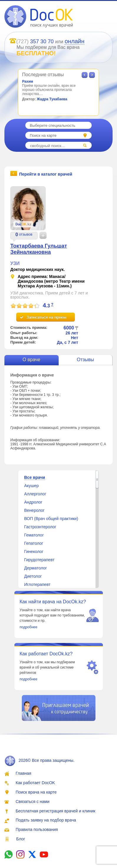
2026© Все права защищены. (39, 760)
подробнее (29, 627)
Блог (21, 839)
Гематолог (34, 535)
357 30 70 (42, 41)
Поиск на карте (43, 135)
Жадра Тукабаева (52, 99)
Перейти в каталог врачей (46, 174)
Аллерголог (35, 494)
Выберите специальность (52, 125)
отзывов (25, 234)
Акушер (31, 486)
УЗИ (15, 263)
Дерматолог (36, 568)
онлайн (74, 41)
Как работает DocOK (35, 783)
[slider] (25, 306)
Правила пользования (37, 829)
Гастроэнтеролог (40, 527)
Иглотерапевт (37, 584)
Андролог (33, 502)
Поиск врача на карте (36, 792)
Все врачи (35, 477)
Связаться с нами (33, 802)
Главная (23, 773)
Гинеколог (34, 552)
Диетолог (33, 576)
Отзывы (85, 360)
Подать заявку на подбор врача (46, 820)
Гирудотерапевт (39, 560)
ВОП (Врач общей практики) (51, 519)
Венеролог (34, 510)
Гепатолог (34, 543)
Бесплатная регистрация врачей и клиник (56, 811)
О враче (32, 360)
